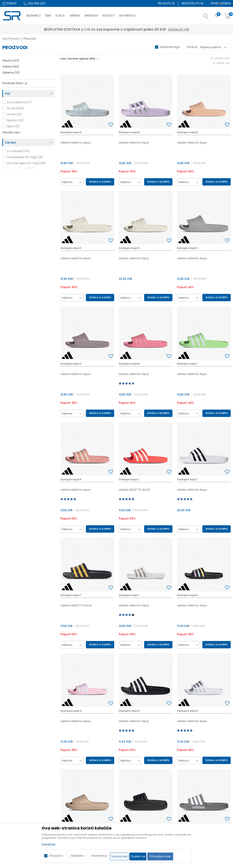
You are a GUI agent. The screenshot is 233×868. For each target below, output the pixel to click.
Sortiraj (192, 47)
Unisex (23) (14, 114)
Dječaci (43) (15, 120)
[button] (210, 18)
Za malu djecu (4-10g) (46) (26, 163)
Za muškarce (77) (19, 102)
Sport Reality (11, 39)
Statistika (77, 856)
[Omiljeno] (217, 16)
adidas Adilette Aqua (76, 143)
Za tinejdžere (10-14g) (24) (25, 157)
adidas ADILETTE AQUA (134, 490)
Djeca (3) (13, 126)
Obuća (11, 61)
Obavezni (56, 856)
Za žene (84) (15, 108)
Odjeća (11, 66)
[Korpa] (227, 16)
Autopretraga (170, 47)
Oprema (11, 72)
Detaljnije (49, 844)
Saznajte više (138, 29)
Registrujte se (193, 3)
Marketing (99, 856)
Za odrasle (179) (18, 151)
